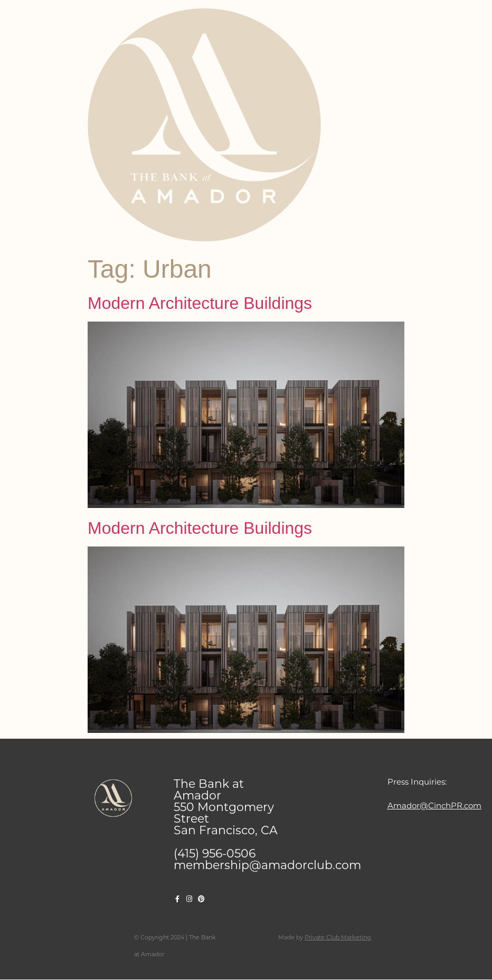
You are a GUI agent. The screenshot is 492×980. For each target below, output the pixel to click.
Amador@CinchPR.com (434, 805)
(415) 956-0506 (215, 854)
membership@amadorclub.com (267, 865)
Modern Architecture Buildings (200, 303)
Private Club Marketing (338, 937)
